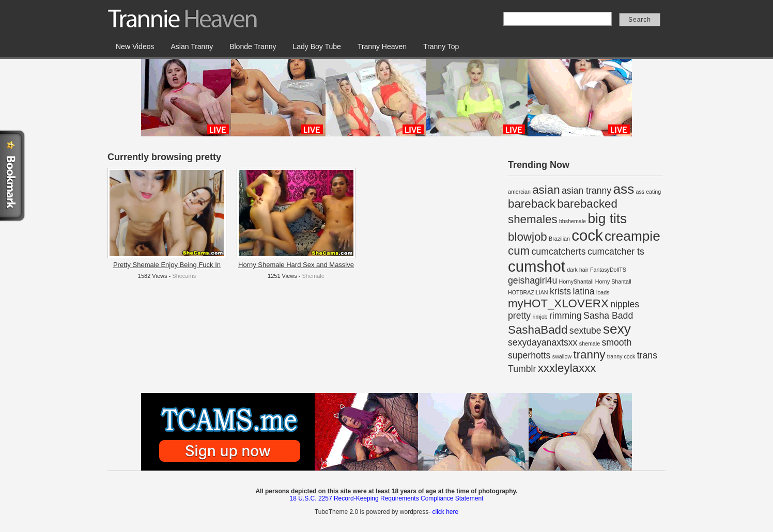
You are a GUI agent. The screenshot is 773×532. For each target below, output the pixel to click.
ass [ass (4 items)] (623, 189)
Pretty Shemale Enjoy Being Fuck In (167, 265)
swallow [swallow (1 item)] (562, 356)
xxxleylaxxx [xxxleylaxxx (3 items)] (567, 368)
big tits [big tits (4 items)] (607, 218)
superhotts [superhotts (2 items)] (529, 355)
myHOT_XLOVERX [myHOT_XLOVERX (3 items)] (558, 303)
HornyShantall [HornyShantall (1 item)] (576, 281)
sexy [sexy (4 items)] (617, 329)
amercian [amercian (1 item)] (519, 192)
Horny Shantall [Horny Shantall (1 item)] (613, 281)
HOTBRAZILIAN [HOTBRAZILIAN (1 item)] (528, 292)
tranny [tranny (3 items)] (589, 355)
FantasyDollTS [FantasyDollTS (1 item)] (608, 270)
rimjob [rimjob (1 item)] (540, 317)
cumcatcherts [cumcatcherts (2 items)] (559, 252)
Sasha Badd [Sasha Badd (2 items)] (608, 316)
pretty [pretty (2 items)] (519, 316)
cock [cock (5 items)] (587, 235)
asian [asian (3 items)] (546, 190)
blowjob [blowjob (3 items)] (528, 237)
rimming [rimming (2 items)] (566, 316)
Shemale (313, 276)
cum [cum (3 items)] (519, 251)
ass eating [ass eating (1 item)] (649, 192)
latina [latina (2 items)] (583, 291)
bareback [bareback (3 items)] (532, 204)
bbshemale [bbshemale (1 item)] (573, 221)
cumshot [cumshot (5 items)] (537, 266)
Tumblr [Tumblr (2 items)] (522, 369)
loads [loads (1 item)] (603, 292)
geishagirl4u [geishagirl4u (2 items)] (532, 280)
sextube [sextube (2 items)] (585, 331)
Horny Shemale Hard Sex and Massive (296, 265)
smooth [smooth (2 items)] (616, 342)
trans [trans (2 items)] (647, 355)
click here (445, 512)
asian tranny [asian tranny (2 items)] (586, 191)
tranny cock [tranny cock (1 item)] (621, 356)
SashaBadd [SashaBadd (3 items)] (538, 330)
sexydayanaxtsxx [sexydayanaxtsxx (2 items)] (543, 342)
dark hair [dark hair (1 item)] (577, 270)
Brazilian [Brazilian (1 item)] (559, 239)
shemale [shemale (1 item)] (590, 343)
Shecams (184, 276)
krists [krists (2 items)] (560, 291)
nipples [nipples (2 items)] (625, 304)
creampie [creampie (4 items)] (632, 236)
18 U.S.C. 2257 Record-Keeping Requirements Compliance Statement (387, 498)
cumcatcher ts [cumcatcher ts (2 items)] (616, 252)
